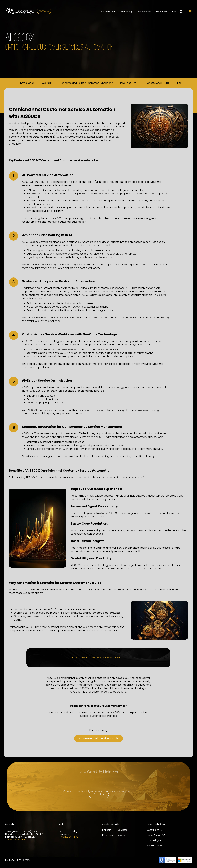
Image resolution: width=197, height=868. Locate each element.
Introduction (27, 83)
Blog (174, 12)
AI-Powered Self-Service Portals (98, 738)
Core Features (128, 83)
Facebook (108, 835)
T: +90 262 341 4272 (68, 837)
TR (190, 12)
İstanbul (11, 825)
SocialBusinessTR (156, 846)
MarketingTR (154, 841)
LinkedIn (107, 830)
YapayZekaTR (154, 830)
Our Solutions (108, 12)
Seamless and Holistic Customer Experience (86, 83)
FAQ (180, 83)
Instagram (123, 835)
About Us (162, 12)
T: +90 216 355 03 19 (16, 840)
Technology (127, 12)
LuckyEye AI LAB (156, 835)
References (145, 12)
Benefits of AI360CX (158, 83)
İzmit (61, 825)
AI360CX (47, 83)
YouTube (123, 830)
